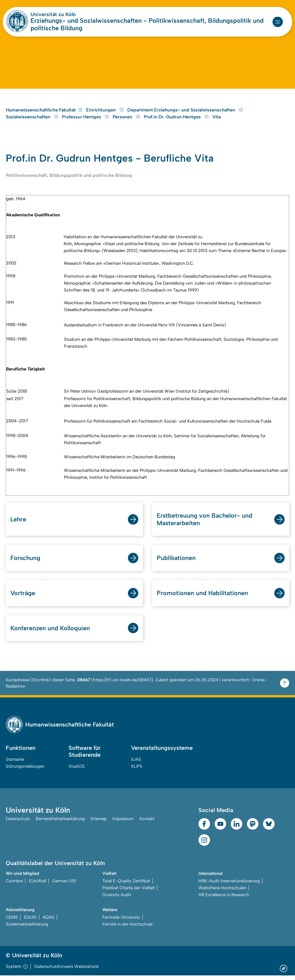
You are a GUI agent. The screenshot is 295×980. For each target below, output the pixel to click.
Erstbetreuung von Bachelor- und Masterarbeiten (205, 523)
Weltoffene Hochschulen (222, 892)
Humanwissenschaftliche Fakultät (44, 113)
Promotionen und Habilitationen (203, 597)
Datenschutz (18, 823)
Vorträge (23, 597)
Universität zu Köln (53, 14)
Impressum (123, 823)
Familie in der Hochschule (127, 929)
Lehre (18, 523)
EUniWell (37, 886)
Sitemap (99, 823)
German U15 (64, 886)
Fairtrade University (121, 922)
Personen (127, 120)
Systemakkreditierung (27, 929)
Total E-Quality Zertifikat (126, 886)
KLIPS (137, 771)
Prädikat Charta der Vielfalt (128, 892)
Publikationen (176, 562)
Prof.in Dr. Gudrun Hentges (177, 120)
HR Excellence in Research (224, 899)
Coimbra (14, 886)
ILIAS (136, 764)
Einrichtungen (106, 113)
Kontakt (147, 823)
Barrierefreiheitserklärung (60, 823)
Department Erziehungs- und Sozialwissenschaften (185, 113)
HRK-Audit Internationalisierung (229, 886)
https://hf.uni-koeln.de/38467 (122, 684)
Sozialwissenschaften (33, 120)
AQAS (49, 922)
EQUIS (30, 922)
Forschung (25, 562)
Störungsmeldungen (25, 771)
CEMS (12, 922)
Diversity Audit (117, 899)
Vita (216, 120)
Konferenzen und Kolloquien (50, 632)
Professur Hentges (86, 120)
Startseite (15, 764)
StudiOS (77, 771)
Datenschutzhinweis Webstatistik (67, 971)
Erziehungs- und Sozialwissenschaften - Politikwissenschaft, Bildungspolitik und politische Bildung (147, 24)
